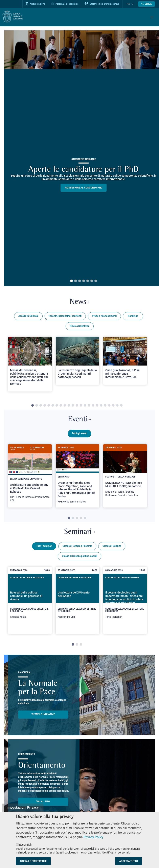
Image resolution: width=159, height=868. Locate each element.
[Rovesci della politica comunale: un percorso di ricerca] (30, 602)
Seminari (79, 533)
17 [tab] (97, 406)
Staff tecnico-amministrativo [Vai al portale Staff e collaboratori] (105, 4)
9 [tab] (65, 406)
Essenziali (25, 845)
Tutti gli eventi (79, 435)
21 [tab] (113, 406)
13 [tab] (81, 406)
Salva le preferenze (33, 861)
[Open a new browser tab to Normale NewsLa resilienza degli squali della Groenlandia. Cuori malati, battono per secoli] (77, 361)
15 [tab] (89, 406)
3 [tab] (79, 281)
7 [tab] (96, 281)
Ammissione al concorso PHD (84, 188)
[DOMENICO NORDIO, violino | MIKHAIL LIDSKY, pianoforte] (125, 474)
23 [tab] (121, 406)
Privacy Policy (94, 837)
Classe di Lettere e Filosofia (77, 547)
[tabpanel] (30, 367)
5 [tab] (88, 281)
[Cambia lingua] (133, 4)
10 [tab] (69, 406)
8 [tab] (61, 406)
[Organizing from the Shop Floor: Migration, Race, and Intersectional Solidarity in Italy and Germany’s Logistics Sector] (77, 477)
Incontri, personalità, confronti (65, 317)
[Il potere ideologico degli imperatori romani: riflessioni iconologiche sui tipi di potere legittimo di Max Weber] (125, 602)
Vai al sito (43, 803)
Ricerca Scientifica (80, 327)
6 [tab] (92, 281)
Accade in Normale (28, 317)
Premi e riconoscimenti (104, 317)
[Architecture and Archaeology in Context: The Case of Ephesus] (30, 476)
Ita (130, 4)
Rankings (133, 317)
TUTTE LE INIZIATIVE (43, 716)
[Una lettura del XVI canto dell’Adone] (77, 602)
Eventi (79, 421)
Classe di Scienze (112, 547)
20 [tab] (109, 406)
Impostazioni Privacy (22, 807)
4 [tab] (84, 281)
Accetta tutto (129, 861)
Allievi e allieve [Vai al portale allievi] (38, 4)
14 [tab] (85, 406)
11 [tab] (73, 406)
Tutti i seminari (44, 547)
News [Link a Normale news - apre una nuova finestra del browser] (80, 302)
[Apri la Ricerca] (146, 4)
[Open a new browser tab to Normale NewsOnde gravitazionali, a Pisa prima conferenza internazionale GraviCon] (125, 361)
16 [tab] (93, 406)
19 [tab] (105, 406)
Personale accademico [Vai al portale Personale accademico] (68, 4)
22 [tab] (117, 406)
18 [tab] (101, 406)
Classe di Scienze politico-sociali (79, 557)
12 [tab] (77, 406)
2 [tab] (75, 281)
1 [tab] (71, 281)
